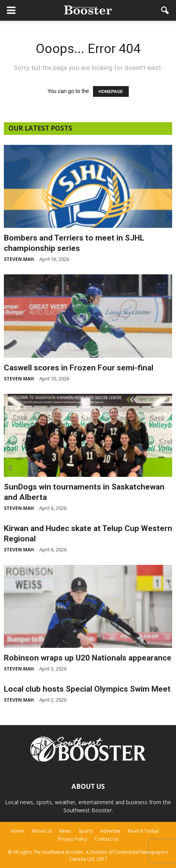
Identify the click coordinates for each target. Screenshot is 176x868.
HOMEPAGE (111, 91)
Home (17, 831)
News (65, 831)
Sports (86, 831)
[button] (165, 10)
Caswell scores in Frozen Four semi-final (79, 368)
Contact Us (106, 839)
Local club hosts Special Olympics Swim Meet (87, 689)
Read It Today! (144, 831)
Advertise (110, 831)
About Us (42, 831)
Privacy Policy (73, 839)
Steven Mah (19, 259)
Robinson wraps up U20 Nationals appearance (88, 658)
